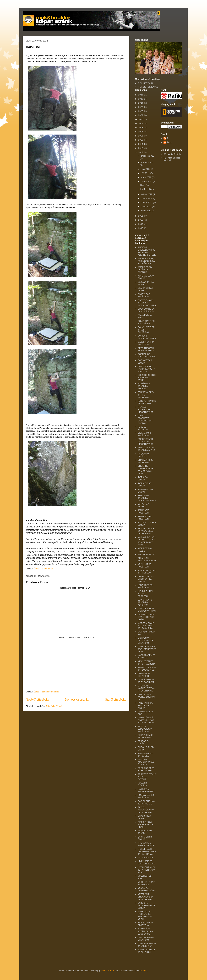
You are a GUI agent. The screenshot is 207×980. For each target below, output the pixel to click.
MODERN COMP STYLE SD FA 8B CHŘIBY (146, 617)
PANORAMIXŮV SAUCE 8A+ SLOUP (145, 705)
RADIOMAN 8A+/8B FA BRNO (146, 790)
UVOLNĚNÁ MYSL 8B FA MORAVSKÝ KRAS (147, 870)
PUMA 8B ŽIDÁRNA (142, 784)
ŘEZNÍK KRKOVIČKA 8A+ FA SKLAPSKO (146, 810)
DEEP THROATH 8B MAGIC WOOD (146, 349)
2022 (141, 111)
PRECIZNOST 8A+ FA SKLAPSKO (147, 769)
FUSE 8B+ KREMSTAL (143, 428)
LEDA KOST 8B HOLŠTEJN (145, 586)
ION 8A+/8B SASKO (143, 505)
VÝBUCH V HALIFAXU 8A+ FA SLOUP (146, 905)
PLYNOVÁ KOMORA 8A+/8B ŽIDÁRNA (146, 762)
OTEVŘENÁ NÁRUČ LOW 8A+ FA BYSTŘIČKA (146, 688)
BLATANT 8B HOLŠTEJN (144, 295)
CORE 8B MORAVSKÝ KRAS (147, 337)
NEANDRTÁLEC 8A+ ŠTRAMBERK (146, 663)
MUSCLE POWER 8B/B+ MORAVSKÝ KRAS (147, 649)
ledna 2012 (146, 211)
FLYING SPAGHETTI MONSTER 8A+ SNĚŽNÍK (145, 419)
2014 (141, 144)
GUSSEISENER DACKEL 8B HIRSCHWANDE (146, 442)
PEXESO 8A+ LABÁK (144, 742)
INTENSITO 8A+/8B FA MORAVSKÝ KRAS (147, 498)
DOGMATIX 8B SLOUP (145, 362)
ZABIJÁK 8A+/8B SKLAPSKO (146, 939)
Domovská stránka (77, 700)
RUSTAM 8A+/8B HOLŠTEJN (146, 796)
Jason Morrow (107, 971)
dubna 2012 (147, 198)
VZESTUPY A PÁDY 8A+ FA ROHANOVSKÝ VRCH (145, 915)
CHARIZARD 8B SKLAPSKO (145, 461)
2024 (141, 103)
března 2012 (147, 202)
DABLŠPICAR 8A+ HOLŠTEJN (146, 343)
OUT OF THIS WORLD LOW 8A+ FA (146, 697)
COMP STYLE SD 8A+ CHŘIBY (146, 322)
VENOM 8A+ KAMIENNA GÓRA (146, 889)
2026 (141, 95)
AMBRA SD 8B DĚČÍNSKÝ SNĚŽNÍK (145, 270)
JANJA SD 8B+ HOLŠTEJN (145, 518)
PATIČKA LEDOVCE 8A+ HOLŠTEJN (145, 729)
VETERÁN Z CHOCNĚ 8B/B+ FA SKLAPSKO (145, 897)
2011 (141, 216)
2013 (141, 148)
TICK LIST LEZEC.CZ (148, 87)
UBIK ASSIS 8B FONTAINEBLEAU (146, 862)
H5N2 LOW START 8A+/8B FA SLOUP (147, 449)
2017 (141, 132)
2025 (141, 99)
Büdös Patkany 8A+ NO (145, 316)
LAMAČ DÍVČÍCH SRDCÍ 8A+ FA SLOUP (146, 579)
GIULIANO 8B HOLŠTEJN (144, 434)
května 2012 (147, 194)
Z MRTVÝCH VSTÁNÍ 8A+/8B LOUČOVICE (145, 931)
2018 (141, 127)
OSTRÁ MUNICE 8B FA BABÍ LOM (146, 681)
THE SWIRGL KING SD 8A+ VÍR (146, 844)
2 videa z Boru (37, 582)
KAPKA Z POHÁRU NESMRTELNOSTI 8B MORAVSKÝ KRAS (147, 541)
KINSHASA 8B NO (146, 554)
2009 (141, 224)
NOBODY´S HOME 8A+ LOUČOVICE (147, 669)
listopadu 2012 (148, 162)
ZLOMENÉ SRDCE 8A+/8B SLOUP (147, 945)
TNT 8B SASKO (145, 858)
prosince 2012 (147, 156)
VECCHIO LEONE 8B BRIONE (146, 883)
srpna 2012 (146, 177)
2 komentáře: (48, 569)
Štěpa (169, 143)
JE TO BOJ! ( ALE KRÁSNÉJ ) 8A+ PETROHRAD (146, 531)
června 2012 (147, 181)
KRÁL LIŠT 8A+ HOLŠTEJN (145, 565)
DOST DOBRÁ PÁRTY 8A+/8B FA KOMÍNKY (146, 369)
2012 (141, 152)
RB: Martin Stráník (172, 154)
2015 (141, 140)
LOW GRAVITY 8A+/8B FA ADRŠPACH (145, 602)
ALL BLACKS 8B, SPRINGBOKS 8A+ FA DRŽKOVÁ (147, 261)
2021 (141, 115)
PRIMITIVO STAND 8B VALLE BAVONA (147, 777)
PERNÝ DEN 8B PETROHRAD (145, 736)
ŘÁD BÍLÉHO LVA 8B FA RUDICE (146, 802)
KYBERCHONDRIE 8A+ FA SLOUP (147, 572)
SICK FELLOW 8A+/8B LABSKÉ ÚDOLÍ (145, 825)
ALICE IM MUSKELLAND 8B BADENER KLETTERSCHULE (147, 251)
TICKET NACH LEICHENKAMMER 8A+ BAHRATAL (147, 851)
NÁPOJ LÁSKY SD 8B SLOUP (147, 656)
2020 (141, 119)
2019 (141, 123)
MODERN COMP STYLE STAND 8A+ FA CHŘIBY (146, 626)
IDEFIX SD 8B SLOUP (144, 485)
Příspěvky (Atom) (54, 706)
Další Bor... (34, 47)
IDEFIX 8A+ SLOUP (143, 478)
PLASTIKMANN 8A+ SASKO (145, 755)
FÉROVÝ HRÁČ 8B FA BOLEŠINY (147, 402)
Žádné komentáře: (51, 692)
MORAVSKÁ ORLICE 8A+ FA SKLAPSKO (145, 640)
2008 (141, 228)
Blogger (144, 971)
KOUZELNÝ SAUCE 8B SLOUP (147, 559)
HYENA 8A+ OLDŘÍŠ (143, 455)
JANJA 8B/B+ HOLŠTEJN (144, 511)
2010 (141, 220)
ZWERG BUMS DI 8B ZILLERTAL (146, 951)
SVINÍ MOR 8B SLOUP (145, 838)
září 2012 (146, 173)
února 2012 (146, 207)
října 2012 (146, 169)
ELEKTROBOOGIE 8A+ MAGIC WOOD (147, 378)
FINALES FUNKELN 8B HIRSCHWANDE (146, 409)
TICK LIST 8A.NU (146, 83)
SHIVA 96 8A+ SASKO (144, 817)
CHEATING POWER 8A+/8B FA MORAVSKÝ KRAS (145, 470)
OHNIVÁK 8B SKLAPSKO (144, 675)
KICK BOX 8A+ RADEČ (145, 550)
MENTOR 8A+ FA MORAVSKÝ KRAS (147, 610)
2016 (141, 136)
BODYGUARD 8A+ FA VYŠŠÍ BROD (147, 310)
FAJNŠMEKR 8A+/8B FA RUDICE (144, 386)
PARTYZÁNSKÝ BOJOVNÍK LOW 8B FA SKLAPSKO (146, 720)
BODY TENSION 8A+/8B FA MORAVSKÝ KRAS (147, 303)
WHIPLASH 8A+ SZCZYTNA (145, 924)
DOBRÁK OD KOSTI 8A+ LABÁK (147, 355)
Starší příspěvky (116, 700)
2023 (141, 107)
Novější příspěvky (38, 700)
